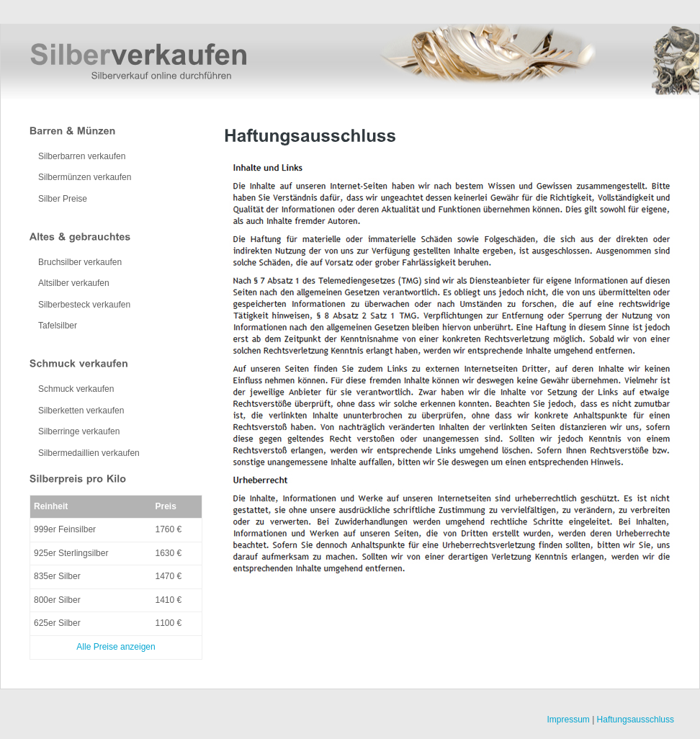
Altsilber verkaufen (74, 283)
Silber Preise (63, 199)
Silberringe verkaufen (79, 431)
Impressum (568, 720)
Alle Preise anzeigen (116, 647)
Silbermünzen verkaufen (85, 177)
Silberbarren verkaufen (82, 156)
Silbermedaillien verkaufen (89, 453)
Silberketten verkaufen (81, 411)
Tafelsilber (58, 326)
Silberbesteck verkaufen (84, 305)
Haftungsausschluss (636, 720)
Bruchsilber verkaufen (80, 262)
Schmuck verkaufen (76, 389)
